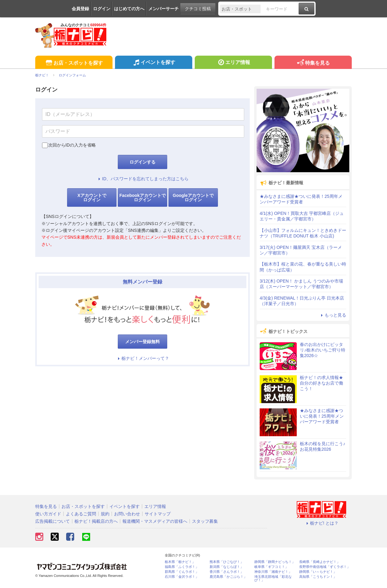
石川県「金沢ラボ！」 (182, 577)
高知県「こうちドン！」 (318, 577)
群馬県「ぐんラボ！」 (182, 572)
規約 (105, 514)
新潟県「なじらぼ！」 (227, 567)
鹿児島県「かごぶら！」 (228, 577)
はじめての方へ (129, 9)
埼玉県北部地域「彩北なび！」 (273, 578)
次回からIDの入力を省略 (72, 145)
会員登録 (80, 9)
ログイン (102, 9)
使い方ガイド (48, 514)
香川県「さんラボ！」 (227, 572)
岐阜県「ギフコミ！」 (271, 567)
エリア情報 (233, 63)
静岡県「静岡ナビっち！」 (275, 562)
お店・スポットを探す (74, 63)
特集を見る (313, 63)
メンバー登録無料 (142, 342)
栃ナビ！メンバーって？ (142, 358)
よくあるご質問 (81, 514)
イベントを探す (153, 63)
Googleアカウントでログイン (193, 198)
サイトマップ (158, 514)
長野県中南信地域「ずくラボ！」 (325, 567)
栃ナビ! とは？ (321, 523)
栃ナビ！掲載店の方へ (96, 521)
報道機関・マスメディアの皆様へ (155, 521)
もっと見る (333, 315)
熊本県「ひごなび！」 (227, 562)
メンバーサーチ (164, 9)
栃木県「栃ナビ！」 (180, 562)
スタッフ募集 (205, 521)
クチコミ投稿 (198, 9)
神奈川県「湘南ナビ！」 (273, 572)
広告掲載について (53, 521)
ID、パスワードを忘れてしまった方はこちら (142, 179)
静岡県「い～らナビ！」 (318, 572)
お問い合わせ (127, 514)
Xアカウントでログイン (92, 198)
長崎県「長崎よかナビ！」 (320, 562)
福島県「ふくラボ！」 (182, 567)
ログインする (142, 162)
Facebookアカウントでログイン (142, 198)
